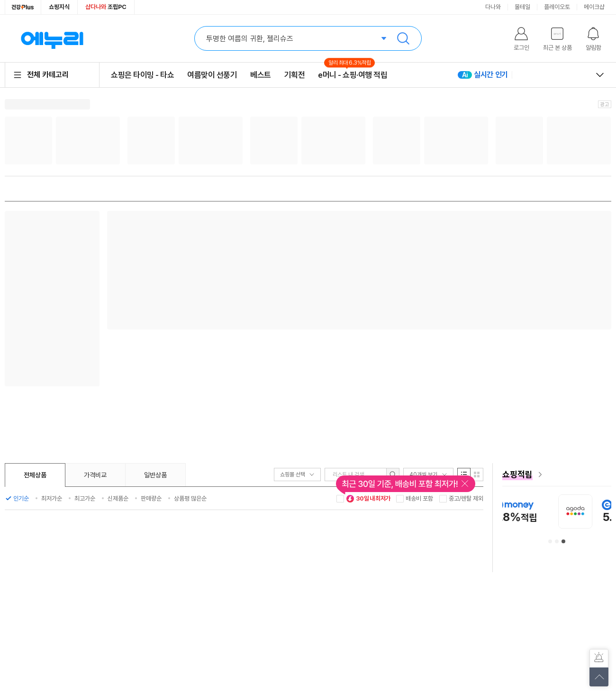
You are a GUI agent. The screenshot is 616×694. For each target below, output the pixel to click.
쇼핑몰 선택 (297, 475)
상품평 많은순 (190, 498)
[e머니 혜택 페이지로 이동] (557, 475)
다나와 (493, 7)
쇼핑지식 (59, 7)
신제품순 (118, 498)
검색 (403, 38)
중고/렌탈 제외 (466, 498)
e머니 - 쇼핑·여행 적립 (353, 75)
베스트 (261, 75)
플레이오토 (557, 7)
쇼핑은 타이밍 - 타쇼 (142, 75)
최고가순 (85, 498)
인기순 (21, 498)
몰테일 (522, 7)
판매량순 (151, 498)
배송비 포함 (419, 498)
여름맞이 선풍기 (212, 75)
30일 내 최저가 (368, 499)
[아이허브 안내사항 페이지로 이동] (513, 511)
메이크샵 (594, 7)
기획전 (295, 75)
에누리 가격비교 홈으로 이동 (52, 38)
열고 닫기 (600, 75)
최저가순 (52, 498)
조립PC (106, 7)
